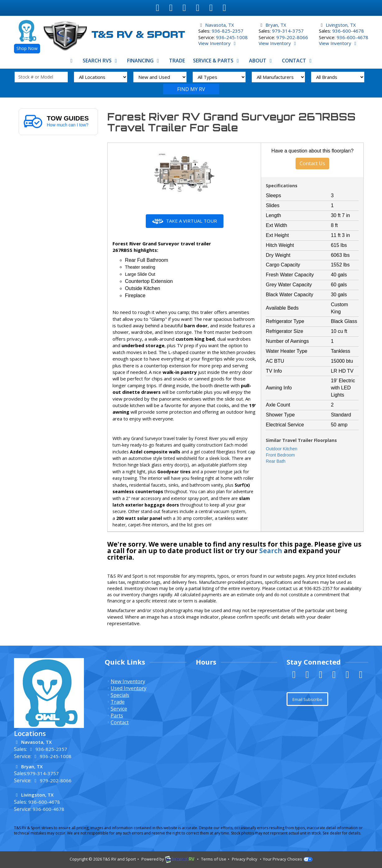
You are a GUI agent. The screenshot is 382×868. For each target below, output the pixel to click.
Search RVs (101, 61)
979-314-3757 (288, 31)
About (261, 61)
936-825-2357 (228, 31)
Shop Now (27, 48)
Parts (117, 716)
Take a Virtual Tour (185, 221)
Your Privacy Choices (288, 859)
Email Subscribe (307, 699)
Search (191, 89)
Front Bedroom (280, 455)
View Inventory (218, 43)
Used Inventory (129, 688)
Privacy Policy (245, 859)
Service (119, 709)
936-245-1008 (232, 37)
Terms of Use (214, 859)
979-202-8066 (292, 37)
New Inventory (128, 681)
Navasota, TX (220, 25)
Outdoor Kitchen (281, 449)
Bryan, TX (276, 25)
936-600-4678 (348, 31)
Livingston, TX (341, 25)
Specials (120, 695)
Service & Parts (217, 61)
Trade (177, 61)
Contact (298, 61)
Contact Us (312, 163)
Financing (144, 61)
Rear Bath (276, 461)
